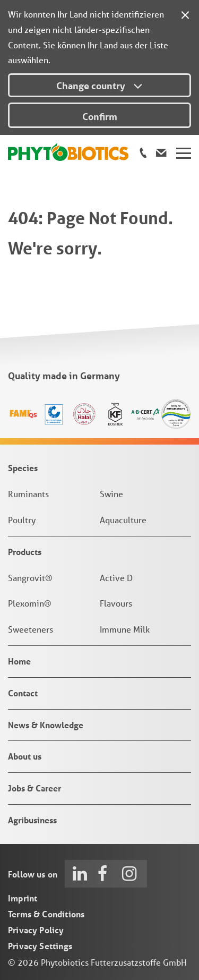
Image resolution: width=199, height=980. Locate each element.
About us (25, 756)
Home (19, 661)
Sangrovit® (30, 578)
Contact (23, 693)
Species (23, 468)
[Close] (185, 13)
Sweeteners (31, 629)
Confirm (100, 116)
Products (25, 552)
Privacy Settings (40, 946)
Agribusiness (32, 820)
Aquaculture (123, 520)
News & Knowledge (46, 725)
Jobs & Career (34, 788)
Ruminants (28, 494)
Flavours (116, 603)
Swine (111, 494)
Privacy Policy (36, 930)
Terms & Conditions (46, 914)
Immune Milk (125, 629)
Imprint (23, 898)
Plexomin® (30, 603)
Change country (99, 86)
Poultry (22, 520)
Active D (116, 578)
